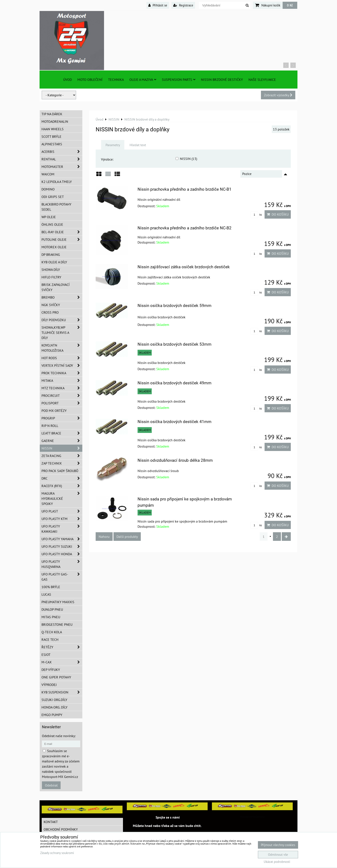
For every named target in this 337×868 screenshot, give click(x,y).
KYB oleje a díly (54, 262)
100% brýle (51, 587)
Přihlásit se (158, 5)
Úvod (67, 80)
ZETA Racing (62, 456)
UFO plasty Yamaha (62, 539)
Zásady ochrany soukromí (57, 853)
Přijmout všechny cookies (278, 845)
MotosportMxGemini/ (252, 817)
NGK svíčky (51, 305)
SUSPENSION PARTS (179, 80)
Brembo (62, 297)
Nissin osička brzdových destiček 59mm (175, 306)
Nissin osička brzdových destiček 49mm (175, 383)
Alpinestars (52, 144)
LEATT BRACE (62, 433)
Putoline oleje (62, 239)
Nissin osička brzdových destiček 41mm (175, 422)
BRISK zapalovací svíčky (56, 287)
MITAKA (62, 380)
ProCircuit (62, 396)
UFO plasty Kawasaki (62, 529)
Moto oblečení (90, 80)
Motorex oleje (54, 247)
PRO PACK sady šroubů (60, 471)
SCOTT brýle (51, 136)
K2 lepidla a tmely (57, 182)
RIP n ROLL (50, 426)
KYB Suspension (62, 692)
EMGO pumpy (52, 715)
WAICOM (48, 174)
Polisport (62, 403)
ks (256, 215)
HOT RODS (62, 358)
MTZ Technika (62, 388)
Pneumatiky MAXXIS (58, 602)
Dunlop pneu (52, 609)
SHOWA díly (51, 270)
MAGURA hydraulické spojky (62, 498)
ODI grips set (53, 197)
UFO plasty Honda (62, 554)
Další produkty (127, 537)
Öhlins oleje (52, 224)
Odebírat (51, 785)
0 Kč (290, 5)
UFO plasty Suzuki (62, 546)
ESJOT (46, 655)
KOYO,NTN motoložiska (62, 348)
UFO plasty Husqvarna (62, 564)
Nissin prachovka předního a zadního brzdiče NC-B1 (185, 189)
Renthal (62, 159)
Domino (48, 189)
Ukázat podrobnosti (277, 862)
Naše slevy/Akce (262, 80)
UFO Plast (62, 511)
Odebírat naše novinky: (59, 736)
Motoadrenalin (55, 121)
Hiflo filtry (51, 277)
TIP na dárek (52, 114)
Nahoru (104, 537)
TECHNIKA (116, 80)
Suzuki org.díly (54, 700)
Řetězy (62, 647)
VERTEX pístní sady (62, 365)
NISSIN (62, 448)
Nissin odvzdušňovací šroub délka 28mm (175, 460)
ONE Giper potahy (56, 677)
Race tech (50, 639)
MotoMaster (62, 167)
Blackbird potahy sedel (56, 207)
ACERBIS (62, 152)
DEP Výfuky (51, 670)
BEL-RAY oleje (62, 232)
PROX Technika (62, 373)
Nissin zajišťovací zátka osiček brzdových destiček (184, 267)
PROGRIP (62, 418)
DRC (62, 478)
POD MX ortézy (54, 411)
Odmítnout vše (278, 855)
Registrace (183, 5)
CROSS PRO (50, 312)
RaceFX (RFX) (62, 486)
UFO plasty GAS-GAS (62, 577)
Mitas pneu (51, 617)
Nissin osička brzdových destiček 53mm (175, 344)
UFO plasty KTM (62, 519)
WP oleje (49, 217)
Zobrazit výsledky (278, 95)
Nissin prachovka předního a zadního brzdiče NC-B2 (185, 228)
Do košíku (278, 214)
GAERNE (62, 441)
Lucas (46, 594)
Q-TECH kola (52, 632)
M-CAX (62, 662)
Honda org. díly (54, 707)
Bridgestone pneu (57, 624)
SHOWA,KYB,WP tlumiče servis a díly (62, 333)
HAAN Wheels (53, 129)
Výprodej (49, 685)
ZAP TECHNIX (62, 463)
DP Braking (51, 255)
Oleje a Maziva (143, 80)
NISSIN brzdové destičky (222, 80)
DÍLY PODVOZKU (62, 320)
